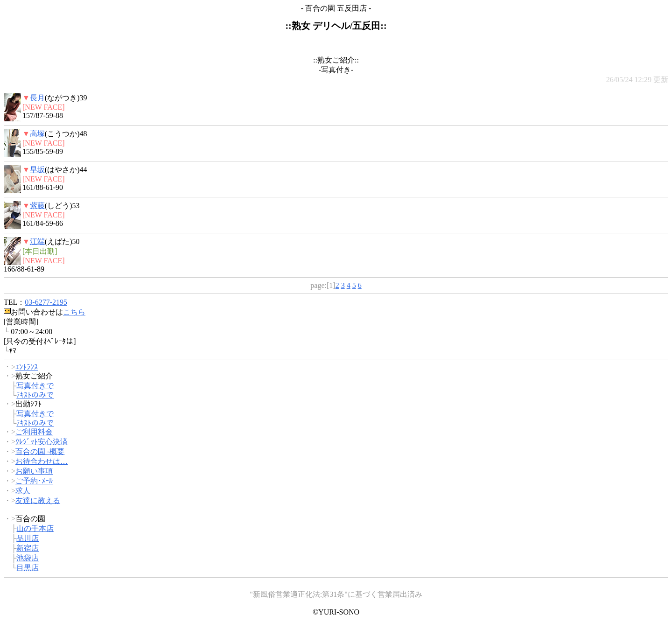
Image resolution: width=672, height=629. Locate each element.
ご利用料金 (34, 432)
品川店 (28, 538)
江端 (37, 241)
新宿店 (28, 548)
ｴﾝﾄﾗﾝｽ (27, 367)
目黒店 (28, 568)
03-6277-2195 (46, 302)
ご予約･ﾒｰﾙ (34, 481)
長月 (37, 98)
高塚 (37, 134)
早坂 (37, 170)
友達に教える (38, 500)
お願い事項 (34, 471)
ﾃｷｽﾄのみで (35, 395)
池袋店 (28, 558)
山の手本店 (35, 528)
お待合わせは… (42, 461)
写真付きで (35, 386)
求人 (23, 491)
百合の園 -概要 (40, 451)
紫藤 (37, 206)
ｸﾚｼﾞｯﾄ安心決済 (42, 442)
